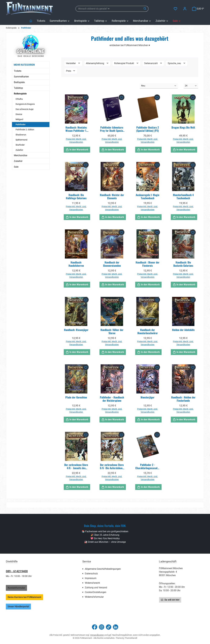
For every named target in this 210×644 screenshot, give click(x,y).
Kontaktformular (16, 588)
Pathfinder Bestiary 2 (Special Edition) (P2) (148, 129)
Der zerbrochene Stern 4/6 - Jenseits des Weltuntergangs (76, 466)
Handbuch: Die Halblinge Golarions (76, 196)
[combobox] (109, 9)
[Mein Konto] (185, 9)
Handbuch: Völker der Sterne (112, 331)
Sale (16, 167)
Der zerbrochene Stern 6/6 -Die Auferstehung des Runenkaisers (112, 466)
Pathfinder (21, 124)
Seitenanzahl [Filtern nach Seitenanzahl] (153, 63)
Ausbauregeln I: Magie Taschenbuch (148, 196)
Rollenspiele (20, 94)
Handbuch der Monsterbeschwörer (148, 331)
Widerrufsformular (94, 597)
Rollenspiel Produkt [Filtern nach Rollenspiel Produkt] (126, 63)
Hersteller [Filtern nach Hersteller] (73, 63)
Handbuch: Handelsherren (76, 264)
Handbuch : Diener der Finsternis (148, 264)
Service (87, 561)
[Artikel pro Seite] (191, 86)
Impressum (91, 578)
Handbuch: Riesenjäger (76, 330)
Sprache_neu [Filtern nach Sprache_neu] (177, 63)
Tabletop (18, 88)
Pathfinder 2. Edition (25, 130)
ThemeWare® (131, 638)
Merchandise (20, 155)
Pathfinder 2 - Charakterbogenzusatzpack (148, 466)
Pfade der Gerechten (76, 397)
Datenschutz (91, 574)
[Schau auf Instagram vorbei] (102, 627)
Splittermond (21, 140)
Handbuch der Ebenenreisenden (112, 264)
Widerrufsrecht (92, 583)
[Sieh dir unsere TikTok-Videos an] (109, 627)
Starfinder (20, 145)
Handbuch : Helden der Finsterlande (183, 399)
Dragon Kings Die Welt (183, 128)
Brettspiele (19, 82)
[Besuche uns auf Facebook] (95, 627)
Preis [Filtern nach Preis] (71, 71)
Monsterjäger (148, 397)
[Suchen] (145, 9)
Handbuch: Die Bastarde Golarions (183, 264)
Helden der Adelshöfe (183, 330)
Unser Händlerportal (18, 606)
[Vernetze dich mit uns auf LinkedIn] (116, 627)
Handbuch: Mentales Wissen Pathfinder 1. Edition (76, 129)
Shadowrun (21, 135)
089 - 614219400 (17, 571)
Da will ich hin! (170, 600)
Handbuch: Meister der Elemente (112, 196)
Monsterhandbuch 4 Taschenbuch (183, 196)
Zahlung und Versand (96, 588)
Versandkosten (97, 635)
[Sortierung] (159, 86)
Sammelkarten (21, 77)
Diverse (19, 114)
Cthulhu (19, 99)
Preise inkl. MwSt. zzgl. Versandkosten (76, 141)
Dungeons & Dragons (25, 104)
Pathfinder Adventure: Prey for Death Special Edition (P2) (112, 129)
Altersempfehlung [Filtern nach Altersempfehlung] (97, 63)
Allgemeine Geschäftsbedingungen (103, 569)
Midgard (19, 119)
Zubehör (19, 150)
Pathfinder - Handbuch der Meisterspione (112, 399)
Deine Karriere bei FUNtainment (24, 597)
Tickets (18, 71)
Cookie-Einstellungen (96, 592)
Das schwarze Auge (24, 109)
